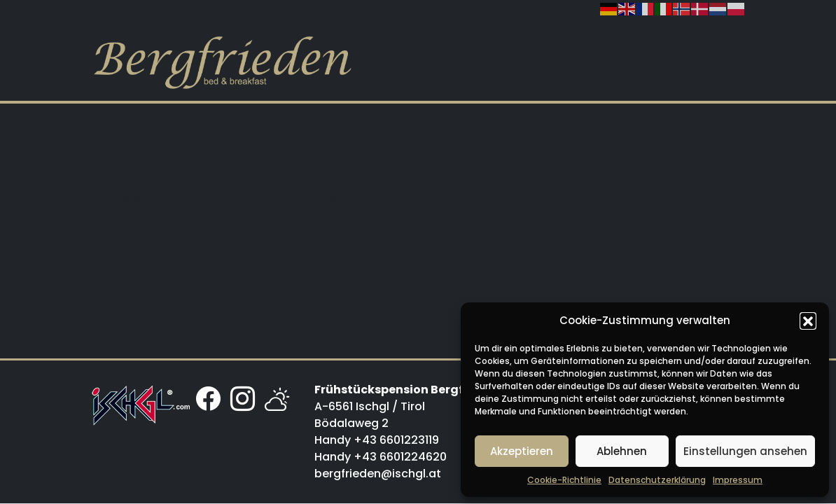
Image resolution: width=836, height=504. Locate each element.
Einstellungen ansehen (745, 451)
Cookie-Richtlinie (564, 480)
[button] (808, 321)
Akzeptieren (522, 451)
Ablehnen (622, 451)
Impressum (738, 480)
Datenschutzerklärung (657, 480)
